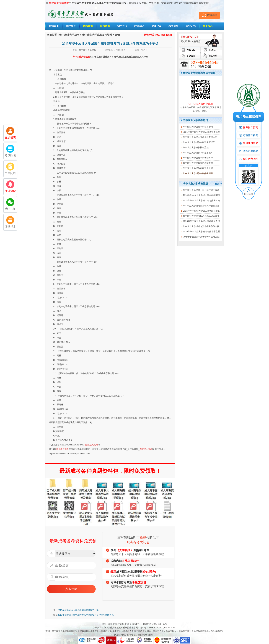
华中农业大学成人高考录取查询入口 (200, 137)
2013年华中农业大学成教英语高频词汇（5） (79, 610)
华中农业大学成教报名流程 (196, 148)
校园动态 (139, 26)
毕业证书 (191, 26)
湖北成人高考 (92, 445)
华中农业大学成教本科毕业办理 (198, 158)
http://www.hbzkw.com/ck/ (72, 445)
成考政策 (156, 26)
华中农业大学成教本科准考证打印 (199, 142)
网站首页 (54, 26)
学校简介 (71, 26)
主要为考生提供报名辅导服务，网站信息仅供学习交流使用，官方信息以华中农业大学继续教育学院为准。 (130, 3)
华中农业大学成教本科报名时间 (198, 168)
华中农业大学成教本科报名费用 (198, 127)
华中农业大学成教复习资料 (97, 35)
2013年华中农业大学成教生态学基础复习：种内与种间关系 (86, 615)
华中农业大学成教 (87, 50)
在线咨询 (209, 15)
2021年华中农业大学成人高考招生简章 (201, 132)
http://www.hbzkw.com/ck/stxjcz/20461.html (69, 454)
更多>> (218, 184)
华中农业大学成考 (69, 35)
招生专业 (122, 26)
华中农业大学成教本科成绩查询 (198, 163)
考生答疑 (174, 26)
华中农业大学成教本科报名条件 (198, 153)
